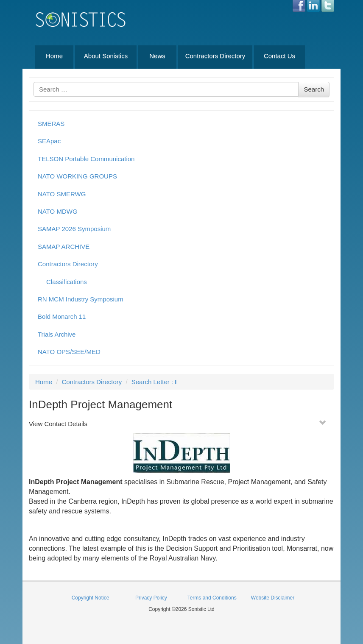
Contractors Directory (215, 56)
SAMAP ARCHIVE (64, 247)
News (157, 56)
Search (314, 89)
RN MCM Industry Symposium (81, 299)
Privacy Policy (151, 598)
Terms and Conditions (212, 598)
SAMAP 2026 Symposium (74, 229)
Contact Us (279, 56)
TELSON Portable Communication (86, 159)
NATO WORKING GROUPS (77, 176)
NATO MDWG (58, 211)
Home (54, 56)
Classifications (67, 282)
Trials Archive (57, 334)
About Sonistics (106, 56)
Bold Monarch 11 (62, 316)
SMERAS (51, 124)
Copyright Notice (91, 598)
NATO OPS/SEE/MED (69, 352)
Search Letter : (154, 382)
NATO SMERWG (62, 194)
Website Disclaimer (273, 598)
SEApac (49, 141)
